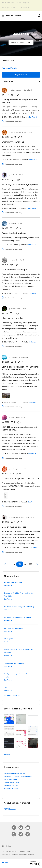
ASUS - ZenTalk (14, 16)
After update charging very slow (15, 663)
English (8, 846)
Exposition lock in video (14, 233)
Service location (10, 779)
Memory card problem (13, 318)
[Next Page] (37, 564)
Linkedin (28, 825)
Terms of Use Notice (9, 851)
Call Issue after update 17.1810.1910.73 (20, 479)
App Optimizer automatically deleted (17, 618)
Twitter (21, 832)
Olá (5, 688)
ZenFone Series (8, 61)
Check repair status (12, 782)
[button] (9, 719)
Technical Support (11, 789)
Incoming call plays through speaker (20, 184)
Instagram (14, 832)
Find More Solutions (12, 696)
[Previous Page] (5, 564)
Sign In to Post (21, 75)
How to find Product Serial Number (18, 776)
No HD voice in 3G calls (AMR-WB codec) (19, 607)
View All (7, 754)
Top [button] (6, 863)
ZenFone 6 (33, 117)
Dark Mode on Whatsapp (14, 270)
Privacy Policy (25, 851)
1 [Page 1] (10, 564)
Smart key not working (13, 142)
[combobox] (21, 42)
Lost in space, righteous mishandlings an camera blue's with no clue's (21, 368)
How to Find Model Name (14, 773)
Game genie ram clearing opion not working (19, 101)
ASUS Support (10, 809)
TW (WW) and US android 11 (14, 628)
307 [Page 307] (30, 564)
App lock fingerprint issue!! (13, 582)
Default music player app (14, 527)
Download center (11, 785)
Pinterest (28, 832)
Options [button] (39, 61)
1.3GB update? (9, 639)
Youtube (21, 825)
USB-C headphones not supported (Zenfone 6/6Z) (19, 428)
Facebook (14, 825)
